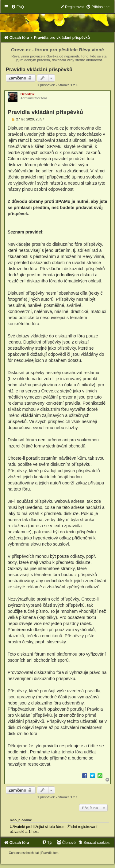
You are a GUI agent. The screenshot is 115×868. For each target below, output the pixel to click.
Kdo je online (21, 820)
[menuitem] (17, 7)
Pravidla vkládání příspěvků (39, 69)
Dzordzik (28, 94)
